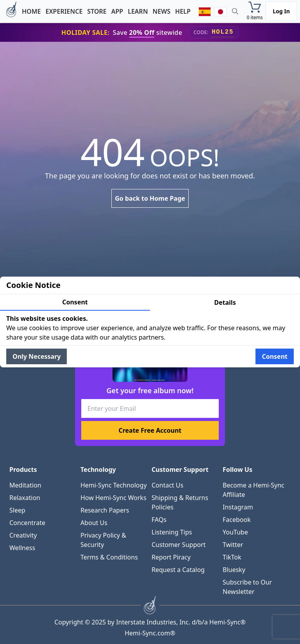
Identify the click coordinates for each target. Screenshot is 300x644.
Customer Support (179, 545)
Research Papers (105, 510)
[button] (255, 11)
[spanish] (205, 11)
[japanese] (220, 11)
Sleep (17, 510)
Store (97, 11)
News (162, 11)
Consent (75, 302)
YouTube (235, 532)
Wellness (22, 548)
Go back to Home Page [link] (150, 198)
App (117, 11)
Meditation (25, 485)
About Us (94, 523)
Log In (281, 11)
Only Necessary (37, 356)
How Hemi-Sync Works (113, 498)
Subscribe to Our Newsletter (247, 587)
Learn (138, 11)
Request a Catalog (178, 570)
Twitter (233, 545)
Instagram (238, 507)
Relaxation (25, 498)
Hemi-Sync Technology (114, 485)
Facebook (237, 520)
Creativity (23, 535)
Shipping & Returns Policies (180, 502)
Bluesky (234, 570)
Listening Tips (172, 532)
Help (183, 11)
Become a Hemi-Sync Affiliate (254, 490)
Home (31, 11)
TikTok (232, 557)
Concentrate (27, 523)
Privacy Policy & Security (103, 540)
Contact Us (167, 485)
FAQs (159, 520)
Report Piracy (171, 557)
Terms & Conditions (109, 557)
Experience (64, 11)
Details (225, 302)
